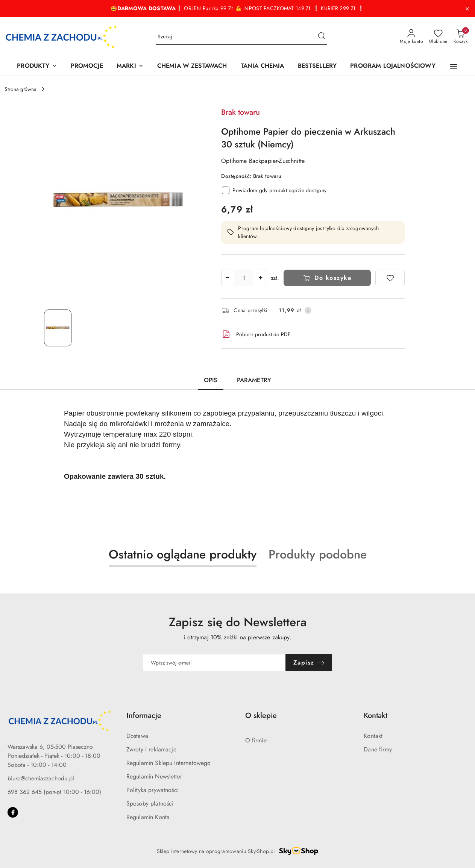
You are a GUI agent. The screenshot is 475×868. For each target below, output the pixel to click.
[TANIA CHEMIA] (263, 66)
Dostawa (137, 736)
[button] (454, 67)
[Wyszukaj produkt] (241, 37)
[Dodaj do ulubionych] (390, 278)
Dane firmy (378, 749)
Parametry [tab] (254, 380)
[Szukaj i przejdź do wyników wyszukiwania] (322, 37)
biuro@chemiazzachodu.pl (41, 778)
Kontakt (373, 736)
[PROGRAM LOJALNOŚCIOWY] (393, 66)
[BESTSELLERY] (317, 66)
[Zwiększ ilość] (260, 278)
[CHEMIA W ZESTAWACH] (192, 66)
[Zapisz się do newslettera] (214, 663)
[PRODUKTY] (37, 66)
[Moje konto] (411, 37)
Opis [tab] (211, 380)
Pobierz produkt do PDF (256, 334)
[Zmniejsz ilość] (227, 278)
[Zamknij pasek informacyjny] (467, 9)
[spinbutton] (244, 278)
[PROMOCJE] (87, 66)
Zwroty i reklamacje (151, 749)
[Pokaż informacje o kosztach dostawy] (308, 310)
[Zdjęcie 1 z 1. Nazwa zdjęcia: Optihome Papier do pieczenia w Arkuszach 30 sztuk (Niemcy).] (58, 328)
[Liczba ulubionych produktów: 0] (438, 37)
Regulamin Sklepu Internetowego (169, 763)
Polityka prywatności (153, 790)
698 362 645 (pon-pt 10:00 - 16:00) (54, 792)
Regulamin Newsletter (154, 776)
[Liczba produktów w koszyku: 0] (461, 37)
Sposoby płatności (150, 804)
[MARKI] (130, 66)
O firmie (256, 740)
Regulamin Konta (148, 817)
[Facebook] (13, 812)
